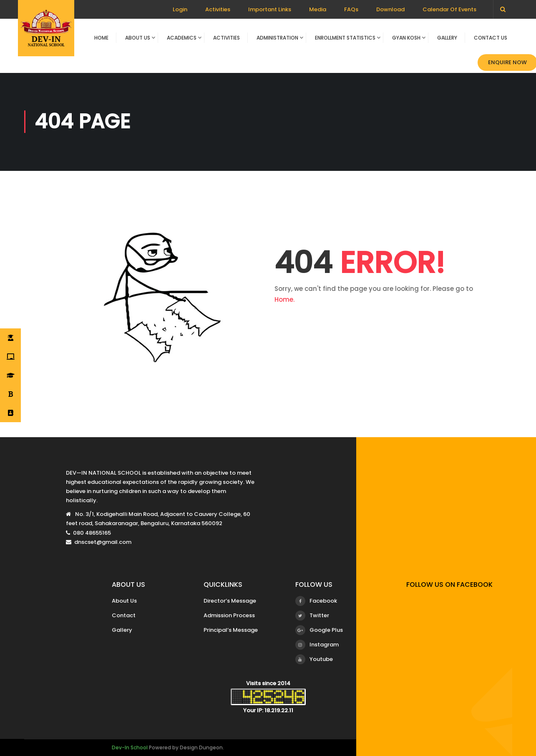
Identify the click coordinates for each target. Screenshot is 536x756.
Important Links (270, 9)
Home (101, 38)
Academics (182, 38)
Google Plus (319, 630)
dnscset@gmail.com (103, 542)
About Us (138, 38)
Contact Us (491, 38)
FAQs (351, 9)
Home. (284, 299)
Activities (218, 9)
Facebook (316, 601)
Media (318, 9)
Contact (124, 615)
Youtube (314, 659)
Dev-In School (130, 747)
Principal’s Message (231, 630)
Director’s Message (230, 601)
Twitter (312, 616)
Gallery (447, 38)
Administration (277, 38)
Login (180, 9)
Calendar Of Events (449, 9)
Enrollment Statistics (345, 38)
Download (390, 9)
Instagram (317, 645)
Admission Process (229, 615)
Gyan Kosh (406, 38)
